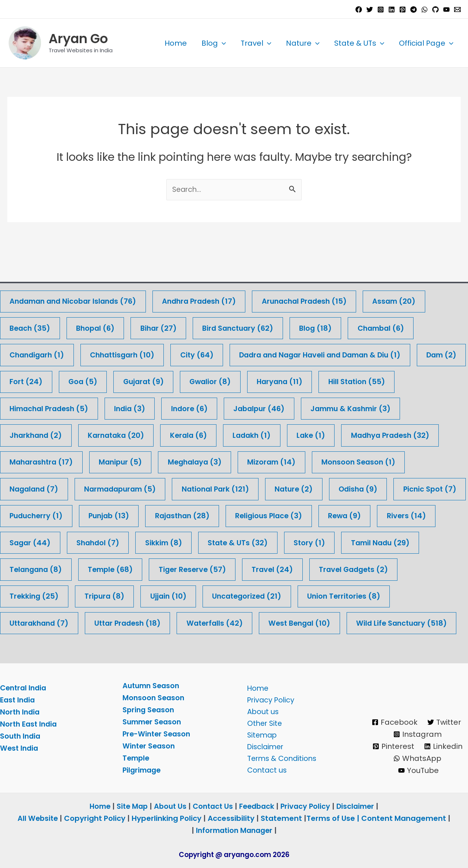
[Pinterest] (403, 10)
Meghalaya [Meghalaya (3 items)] (201, 434)
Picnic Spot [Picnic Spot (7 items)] (37, 488)
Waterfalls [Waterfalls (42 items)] (324, 596)
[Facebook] (359, 10)
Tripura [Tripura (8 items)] (205, 569)
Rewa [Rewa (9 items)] (436, 488)
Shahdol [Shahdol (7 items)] (166, 515)
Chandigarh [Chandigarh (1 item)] (39, 326)
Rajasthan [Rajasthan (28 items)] (269, 488)
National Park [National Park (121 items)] (224, 461)
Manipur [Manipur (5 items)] (124, 434)
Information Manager (234, 830)
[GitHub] (435, 10)
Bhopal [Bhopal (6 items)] (98, 299)
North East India (30, 724)
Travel (256, 43)
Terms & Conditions (281, 758)
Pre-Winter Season (158, 734)
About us (261, 710)
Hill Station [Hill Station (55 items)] (424, 353)
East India (18, 700)
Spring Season (149, 710)
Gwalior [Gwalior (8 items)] (273, 353)
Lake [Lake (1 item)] (320, 407)
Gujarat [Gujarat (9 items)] (204, 353)
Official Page (426, 43)
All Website (38, 818)
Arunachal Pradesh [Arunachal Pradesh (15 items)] (316, 272)
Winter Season (150, 746)
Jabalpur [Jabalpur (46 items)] (268, 380)
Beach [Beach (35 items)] (31, 299)
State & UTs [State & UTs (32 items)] (309, 515)
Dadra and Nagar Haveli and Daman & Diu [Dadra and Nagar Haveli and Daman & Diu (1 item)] (333, 326)
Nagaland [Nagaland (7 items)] (35, 461)
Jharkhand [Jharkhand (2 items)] (37, 407)
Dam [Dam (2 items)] (26, 353)
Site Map (130, 806)
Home (176, 43)
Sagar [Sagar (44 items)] (97, 515)
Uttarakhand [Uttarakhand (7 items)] (142, 596)
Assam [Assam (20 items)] (409, 272)
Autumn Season (152, 686)
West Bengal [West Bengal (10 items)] (411, 596)
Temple (137, 758)
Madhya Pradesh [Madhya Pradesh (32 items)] (402, 407)
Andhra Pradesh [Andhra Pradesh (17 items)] (207, 272)
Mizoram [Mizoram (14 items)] (280, 434)
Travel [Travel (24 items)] (368, 542)
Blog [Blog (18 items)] (324, 299)
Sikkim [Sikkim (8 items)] (233, 515)
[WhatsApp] (424, 10)
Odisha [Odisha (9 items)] (371, 461)
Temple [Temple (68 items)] (201, 542)
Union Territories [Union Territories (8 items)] (47, 596)
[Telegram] (414, 10)
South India (21, 736)
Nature (303, 43)
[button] (222, 43)
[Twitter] (370, 10)
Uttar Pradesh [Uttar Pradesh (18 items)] (234, 596)
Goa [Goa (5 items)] (142, 353)
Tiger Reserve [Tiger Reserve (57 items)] (286, 542)
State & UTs (359, 43)
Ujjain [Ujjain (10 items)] (270, 569)
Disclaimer (264, 746)
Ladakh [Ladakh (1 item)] (260, 407)
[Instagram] (381, 10)
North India (21, 712)
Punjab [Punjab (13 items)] (193, 488)
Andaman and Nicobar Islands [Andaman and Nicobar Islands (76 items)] (76, 272)
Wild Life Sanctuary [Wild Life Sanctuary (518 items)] (56, 623)
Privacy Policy (269, 698)
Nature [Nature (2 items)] (305, 461)
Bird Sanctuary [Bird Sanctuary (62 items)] (245, 299)
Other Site (263, 722)
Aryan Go (78, 39)
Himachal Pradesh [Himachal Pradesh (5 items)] (51, 380)
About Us (169, 806)
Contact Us (213, 806)
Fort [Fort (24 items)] (84, 353)
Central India (24, 688)
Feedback (258, 806)
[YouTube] (446, 10)
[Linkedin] (392, 10)
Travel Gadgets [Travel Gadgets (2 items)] (46, 569)
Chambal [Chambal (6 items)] (392, 299)
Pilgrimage (143, 770)
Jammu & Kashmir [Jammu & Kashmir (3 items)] (363, 380)
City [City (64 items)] (205, 326)
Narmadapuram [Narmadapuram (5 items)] (125, 461)
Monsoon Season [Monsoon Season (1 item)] (369, 434)
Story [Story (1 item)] (382, 515)
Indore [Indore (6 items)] (196, 380)
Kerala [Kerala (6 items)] (195, 407)
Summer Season (153, 722)
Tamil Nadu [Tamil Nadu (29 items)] (40, 542)
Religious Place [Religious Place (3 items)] (358, 488)
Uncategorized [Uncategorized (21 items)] (351, 569)
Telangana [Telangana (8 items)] (124, 542)
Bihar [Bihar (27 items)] (163, 299)
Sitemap (260, 734)
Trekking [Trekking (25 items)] (133, 569)
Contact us (265, 770)
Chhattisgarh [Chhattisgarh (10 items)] (127, 326)
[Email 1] (457, 10)
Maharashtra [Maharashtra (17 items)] (43, 434)
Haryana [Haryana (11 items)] (344, 353)
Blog (214, 43)
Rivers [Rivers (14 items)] (30, 515)
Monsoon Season (154, 698)
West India (20, 748)
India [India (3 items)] (135, 380)
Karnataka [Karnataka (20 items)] (120, 407)
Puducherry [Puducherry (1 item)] (118, 488)
